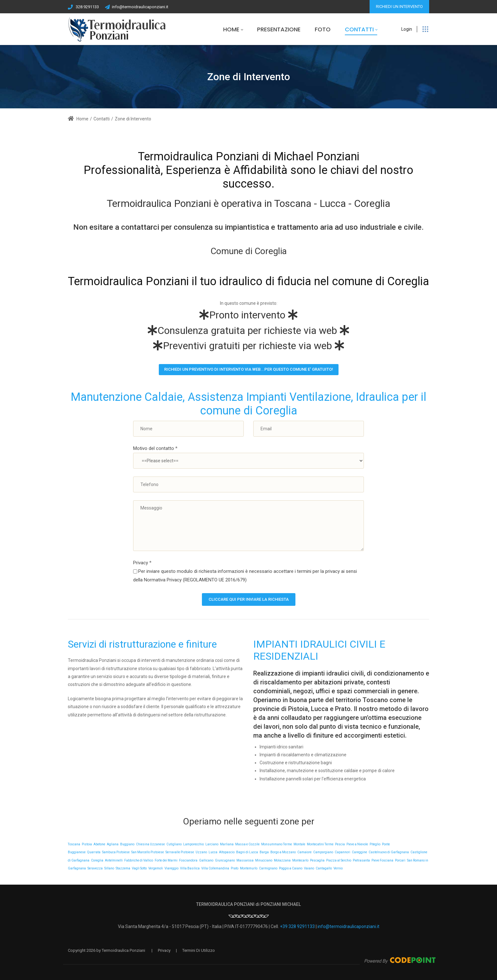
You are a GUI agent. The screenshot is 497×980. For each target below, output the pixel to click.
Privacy (142, 563)
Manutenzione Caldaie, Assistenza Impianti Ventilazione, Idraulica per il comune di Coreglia (248, 404)
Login (407, 29)
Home (78, 119)
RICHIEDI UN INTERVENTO (399, 6)
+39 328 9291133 (297, 926)
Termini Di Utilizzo (199, 950)
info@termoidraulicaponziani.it (140, 7)
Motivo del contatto (155, 448)
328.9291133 (87, 7)
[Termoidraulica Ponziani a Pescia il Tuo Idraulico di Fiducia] (117, 29)
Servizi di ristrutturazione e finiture (142, 644)
